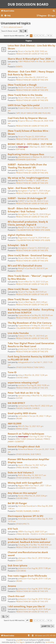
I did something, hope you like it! (26, 606)
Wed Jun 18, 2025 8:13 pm (43, 157)
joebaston (22, 568)
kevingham (23, 191)
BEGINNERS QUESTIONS (26, 160)
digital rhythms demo (20, 235)
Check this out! (16, 596)
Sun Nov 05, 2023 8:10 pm (37, 268)
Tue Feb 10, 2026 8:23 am (36, 87)
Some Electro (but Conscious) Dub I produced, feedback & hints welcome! (29, 540)
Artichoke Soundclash (27, 506)
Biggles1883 (23, 485)
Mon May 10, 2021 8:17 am (35, 475)
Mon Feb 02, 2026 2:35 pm (36, 98)
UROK (20, 532)
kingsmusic (23, 238)
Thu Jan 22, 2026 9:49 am (36, 137)
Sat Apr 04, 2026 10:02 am (36, 51)
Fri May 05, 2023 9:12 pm (42, 326)
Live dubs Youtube (18, 333)
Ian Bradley (50, 642)
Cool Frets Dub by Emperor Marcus (27, 118)
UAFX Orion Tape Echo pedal (24, 105)
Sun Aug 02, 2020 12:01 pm (36, 532)
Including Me (23, 545)
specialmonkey (24, 396)
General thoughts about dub (24, 446)
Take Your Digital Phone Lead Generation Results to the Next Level (31, 345)
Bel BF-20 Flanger (17, 503)
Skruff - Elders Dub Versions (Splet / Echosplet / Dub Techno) (28, 210)
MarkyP (21, 227)
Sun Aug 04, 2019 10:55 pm (39, 589)
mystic (21, 465)
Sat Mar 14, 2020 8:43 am (41, 545)
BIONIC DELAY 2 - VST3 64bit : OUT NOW (30, 144)
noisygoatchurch (25, 362)
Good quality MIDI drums (22, 413)
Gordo (21, 496)
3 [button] (37, 36)
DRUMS (19, 271)
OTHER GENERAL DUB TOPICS (28, 454)
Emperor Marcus (25, 108)
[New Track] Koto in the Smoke (25, 95)
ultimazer (22, 558)
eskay (20, 375)
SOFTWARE (20, 149)
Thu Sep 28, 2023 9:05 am (36, 292)
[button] (27, 36)
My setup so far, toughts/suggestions (28, 178)
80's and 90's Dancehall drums (25, 266)
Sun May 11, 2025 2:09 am (37, 180)
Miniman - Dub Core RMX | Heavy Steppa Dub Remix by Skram (31, 73)
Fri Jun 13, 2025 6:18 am (37, 170)
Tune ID (12, 372)
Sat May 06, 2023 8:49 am (42, 315)
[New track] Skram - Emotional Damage (30, 255)
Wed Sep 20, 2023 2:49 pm (36, 302)
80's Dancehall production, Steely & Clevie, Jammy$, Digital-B (28, 223)
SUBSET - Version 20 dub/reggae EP (27, 198)
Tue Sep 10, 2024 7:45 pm (37, 227)
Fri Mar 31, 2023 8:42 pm (37, 336)
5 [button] (43, 36)
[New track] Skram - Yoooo (23, 289)
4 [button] (40, 36)
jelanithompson (24, 157)
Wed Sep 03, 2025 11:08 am (41, 147)
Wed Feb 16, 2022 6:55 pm (43, 396)
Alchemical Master (26, 449)
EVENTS (19, 67)
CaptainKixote (24, 315)
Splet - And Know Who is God (24, 188)
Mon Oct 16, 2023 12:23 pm (37, 282)
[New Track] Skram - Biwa (22, 299)
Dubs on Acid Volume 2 (21, 472)
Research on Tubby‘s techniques (26, 434)
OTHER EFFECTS (23, 524)
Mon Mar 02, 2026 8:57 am (36, 77)
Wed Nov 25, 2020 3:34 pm (36, 496)
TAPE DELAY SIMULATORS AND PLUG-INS (33, 113)
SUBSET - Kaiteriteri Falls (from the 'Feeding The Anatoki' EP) (27, 166)
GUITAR (19, 398)
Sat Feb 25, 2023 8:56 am (41, 349)
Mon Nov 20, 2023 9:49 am (36, 258)
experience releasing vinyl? (23, 382)
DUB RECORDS (22, 378)
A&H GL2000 (15, 423)
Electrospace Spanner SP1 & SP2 (26, 516)
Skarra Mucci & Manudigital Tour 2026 (29, 59)
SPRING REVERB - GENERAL (27, 468)
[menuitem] (54, 11)
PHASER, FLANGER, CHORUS (28, 408)
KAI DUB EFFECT (16, 403)
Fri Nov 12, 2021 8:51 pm (33, 426)
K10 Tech (13, 529)
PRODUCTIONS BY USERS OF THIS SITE (32, 54)
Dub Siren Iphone (18, 565)
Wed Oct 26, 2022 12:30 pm (36, 375)
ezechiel (22, 385)
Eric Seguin (20, 642)
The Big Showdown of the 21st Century (30, 323)
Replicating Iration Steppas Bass (26, 154)
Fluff (20, 475)
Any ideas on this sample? (22, 493)
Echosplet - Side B (18, 245)
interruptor (23, 147)
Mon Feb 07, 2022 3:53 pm (42, 406)
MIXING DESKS (22, 429)
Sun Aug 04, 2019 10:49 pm (39, 609)
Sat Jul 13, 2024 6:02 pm (39, 248)
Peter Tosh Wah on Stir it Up (24, 393)
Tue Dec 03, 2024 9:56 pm (40, 214)
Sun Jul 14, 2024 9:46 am (39, 238)
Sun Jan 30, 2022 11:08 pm (41, 416)
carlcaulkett (23, 416)
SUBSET (21, 170)
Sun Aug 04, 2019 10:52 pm (39, 599)
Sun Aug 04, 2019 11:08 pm (39, 568)
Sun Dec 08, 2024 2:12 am (37, 201)
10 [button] (48, 36)
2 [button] (34, 36)
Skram (21, 51)
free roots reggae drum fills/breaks (27, 576)
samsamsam (23, 406)
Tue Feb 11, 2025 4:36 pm (40, 191)
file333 (21, 180)
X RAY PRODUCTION (26, 61)
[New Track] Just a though (22, 85)
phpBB (19, 640)
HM (20, 426)
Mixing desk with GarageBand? (25, 483)
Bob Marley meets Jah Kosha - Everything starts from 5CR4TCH (31, 311)
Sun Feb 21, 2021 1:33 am (41, 485)
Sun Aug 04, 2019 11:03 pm (39, 578)
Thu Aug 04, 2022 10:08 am (38, 385)
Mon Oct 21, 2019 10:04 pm (39, 558)
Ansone (12, 586)
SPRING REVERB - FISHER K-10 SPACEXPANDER (35, 534)
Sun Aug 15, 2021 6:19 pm (41, 436)
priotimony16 (24, 349)
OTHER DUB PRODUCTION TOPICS (30, 367)
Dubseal (22, 336)
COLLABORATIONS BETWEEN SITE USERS (33, 230)
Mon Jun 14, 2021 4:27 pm (36, 465)
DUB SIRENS (21, 571)
